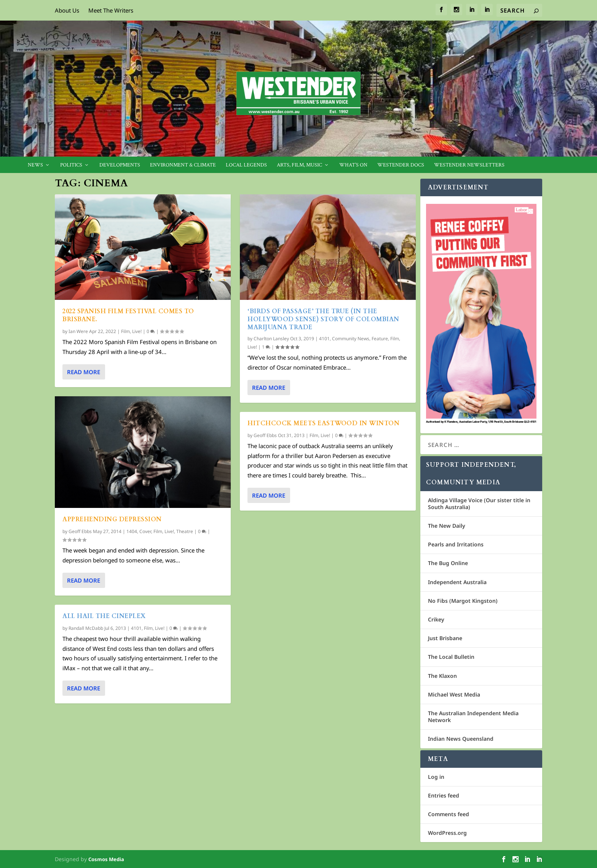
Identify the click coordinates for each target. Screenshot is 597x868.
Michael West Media (454, 694)
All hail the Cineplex (104, 616)
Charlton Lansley (271, 339)
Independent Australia (457, 582)
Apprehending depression (112, 519)
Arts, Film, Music (299, 165)
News (35, 165)
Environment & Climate (183, 165)
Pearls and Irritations (456, 544)
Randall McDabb (86, 628)
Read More (84, 372)
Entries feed (444, 795)
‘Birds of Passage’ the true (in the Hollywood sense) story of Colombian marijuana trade (323, 319)
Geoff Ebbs (80, 531)
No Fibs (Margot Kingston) (463, 601)
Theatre (185, 531)
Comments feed (449, 814)
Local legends (246, 165)
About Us (67, 10)
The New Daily (447, 526)
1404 (132, 531)
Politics (71, 165)
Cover (145, 531)
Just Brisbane (445, 638)
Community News (351, 339)
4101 (136, 628)
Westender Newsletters (469, 165)
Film (125, 331)
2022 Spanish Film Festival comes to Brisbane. (128, 315)
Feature (380, 339)
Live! (137, 331)
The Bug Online (448, 563)
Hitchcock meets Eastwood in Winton (323, 423)
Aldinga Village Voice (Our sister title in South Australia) (479, 504)
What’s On (353, 165)
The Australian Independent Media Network (473, 717)
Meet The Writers (111, 10)
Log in (436, 777)
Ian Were (78, 331)
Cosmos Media (106, 859)
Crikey (436, 619)
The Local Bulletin (451, 657)
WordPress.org (447, 833)
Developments (120, 165)
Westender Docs (401, 165)
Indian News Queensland (461, 739)
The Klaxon (442, 676)
